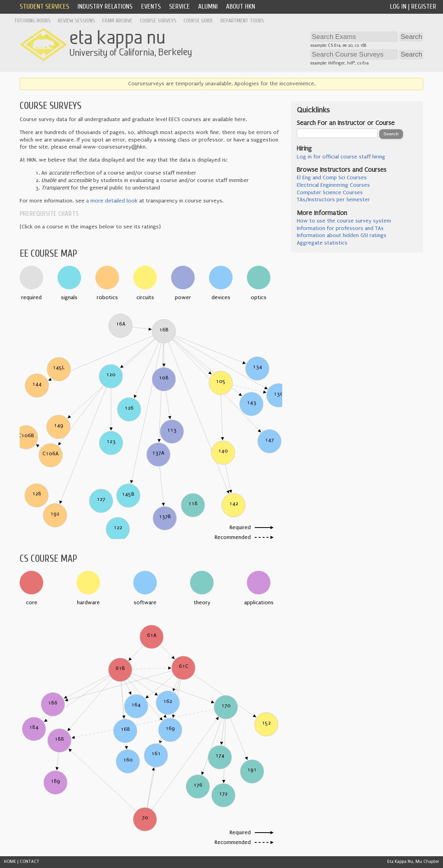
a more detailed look (112, 201)
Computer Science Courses (330, 193)
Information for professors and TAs (340, 228)
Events (151, 6)
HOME (10, 862)
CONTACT (29, 862)
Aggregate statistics (322, 243)
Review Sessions (76, 21)
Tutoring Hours (32, 21)
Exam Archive (117, 21)
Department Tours (242, 21)
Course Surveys (158, 21)
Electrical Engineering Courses (333, 185)
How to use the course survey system (344, 221)
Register (424, 6)
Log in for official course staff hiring (341, 157)
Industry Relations (105, 6)
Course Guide (198, 21)
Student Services (44, 6)
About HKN (241, 6)
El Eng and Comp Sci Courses (332, 178)
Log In (398, 6)
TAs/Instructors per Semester (333, 200)
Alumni (208, 6)
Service (179, 6)
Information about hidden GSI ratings (342, 235)
